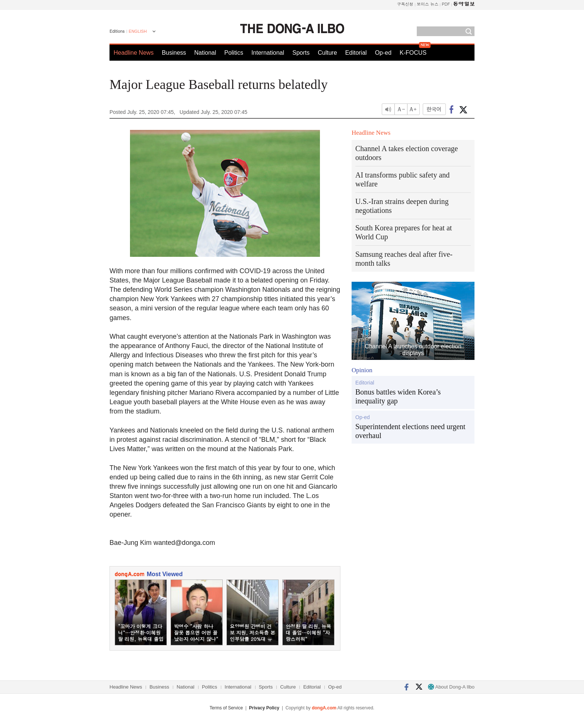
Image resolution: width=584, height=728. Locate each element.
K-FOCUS (413, 53)
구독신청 (405, 4)
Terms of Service (226, 708)
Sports (301, 53)
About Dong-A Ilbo (451, 687)
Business (174, 53)
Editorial (356, 53)
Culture (327, 53)
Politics (234, 53)
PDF (446, 4)
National (205, 53)
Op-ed (383, 53)
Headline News (134, 53)
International (268, 53)
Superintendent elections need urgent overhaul (410, 431)
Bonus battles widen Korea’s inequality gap (398, 396)
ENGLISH (138, 31)
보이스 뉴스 (428, 4)
